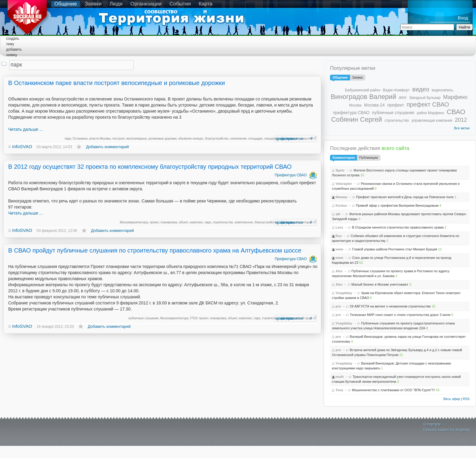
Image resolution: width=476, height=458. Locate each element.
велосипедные (136, 139)
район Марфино (430, 113)
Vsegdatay (344, 293)
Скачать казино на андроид (447, 430)
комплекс (196, 222)
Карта (206, 4)
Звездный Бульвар (425, 98)
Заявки (93, 4)
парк (68, 139)
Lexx (339, 227)
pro (338, 306)
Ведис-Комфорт (396, 90)
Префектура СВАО (291, 175)
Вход (463, 18)
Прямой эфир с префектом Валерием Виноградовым (397, 205)
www (339, 249)
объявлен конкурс (191, 139)
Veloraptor (344, 184)
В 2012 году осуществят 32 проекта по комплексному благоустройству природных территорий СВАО (150, 167)
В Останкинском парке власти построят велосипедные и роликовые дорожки (117, 83)
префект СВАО (428, 104)
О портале (432, 424)
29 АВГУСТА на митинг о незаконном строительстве (390, 306)
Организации (146, 4)
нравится (277, 138)
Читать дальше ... (25, 129)
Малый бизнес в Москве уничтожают (380, 284)
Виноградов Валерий (363, 97)
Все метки (462, 128)
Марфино (455, 97)
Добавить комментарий (107, 147)
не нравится (292, 139)
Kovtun (341, 205)
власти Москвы (100, 139)
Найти (464, 27)
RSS (466, 399)
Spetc (340, 170)
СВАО (456, 112)
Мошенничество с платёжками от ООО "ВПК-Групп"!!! (393, 390)
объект (184, 222)
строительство (223, 222)
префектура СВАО (351, 113)
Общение (66, 4)
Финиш (341, 197)
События (180, 4)
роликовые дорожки (162, 139)
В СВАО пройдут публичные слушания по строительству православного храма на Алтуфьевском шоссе (155, 250)
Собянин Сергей (357, 119)
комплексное (244, 222)
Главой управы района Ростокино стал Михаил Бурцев (395, 249)
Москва (355, 105)
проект (154, 222)
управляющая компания (432, 120)
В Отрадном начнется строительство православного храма (398, 227)
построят (119, 139)
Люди (116, 4)
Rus (339, 236)
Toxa (339, 390)
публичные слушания (143, 318)
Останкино (80, 139)
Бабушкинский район (363, 90)
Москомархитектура (134, 222)
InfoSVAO (22, 146)
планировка (169, 222)
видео (421, 89)
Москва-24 (374, 105)
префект (396, 105)
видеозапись (442, 90)
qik (338, 214)
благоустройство (217, 139)
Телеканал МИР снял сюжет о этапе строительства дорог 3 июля (400, 315)
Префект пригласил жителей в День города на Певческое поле (405, 197)
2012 (461, 120)
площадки (255, 139)
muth (340, 377)
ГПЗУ (194, 318)
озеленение (238, 139)
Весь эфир (452, 399)
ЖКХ (403, 98)
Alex (339, 271)
